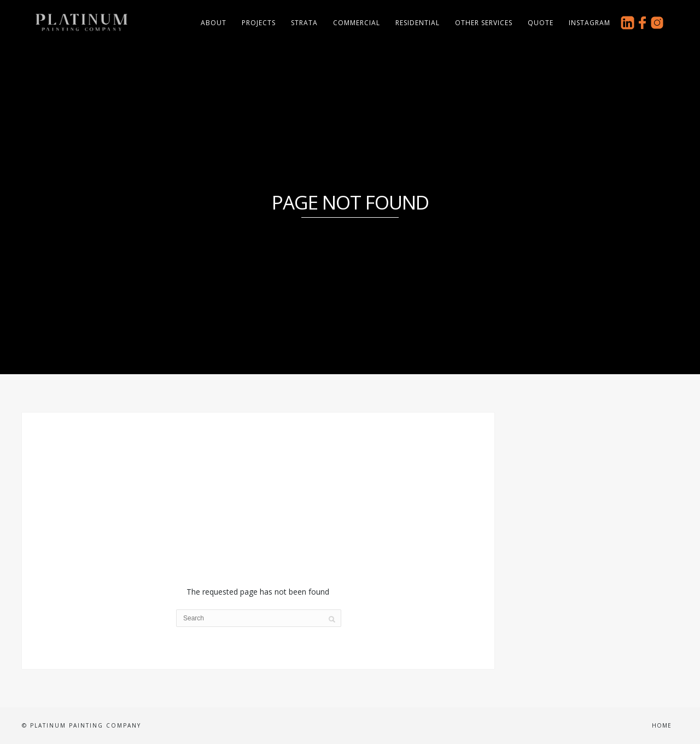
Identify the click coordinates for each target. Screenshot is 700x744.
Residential (418, 23)
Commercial (357, 23)
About (214, 23)
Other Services (484, 23)
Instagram (590, 23)
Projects (259, 23)
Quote (541, 23)
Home (662, 725)
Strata (304, 23)
